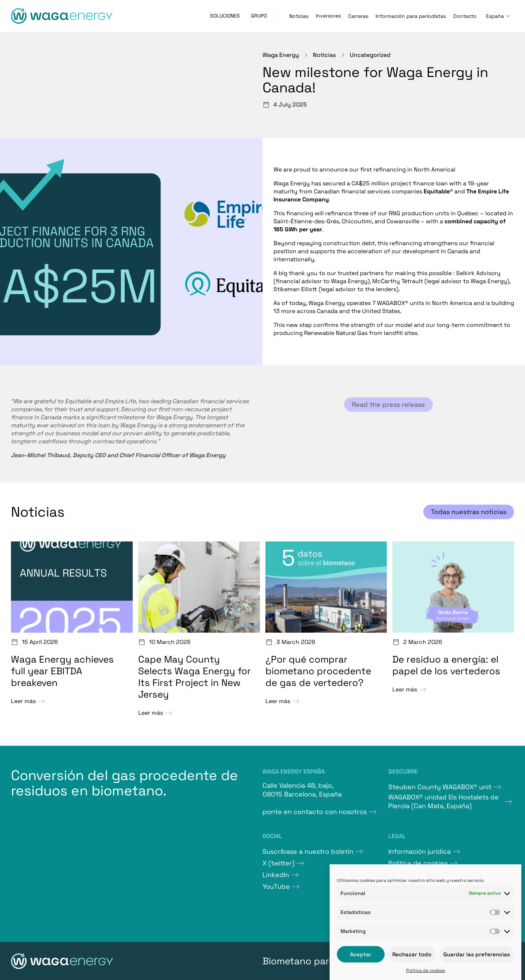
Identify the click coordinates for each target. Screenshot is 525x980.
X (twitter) (279, 863)
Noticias (299, 16)
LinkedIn (276, 875)
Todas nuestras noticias (469, 512)
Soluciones (225, 16)
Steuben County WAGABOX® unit (440, 787)
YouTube (276, 886)
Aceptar (361, 954)
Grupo (259, 16)
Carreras (358, 16)
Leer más (29, 701)
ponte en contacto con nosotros (315, 812)
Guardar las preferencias (477, 954)
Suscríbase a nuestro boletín (308, 851)
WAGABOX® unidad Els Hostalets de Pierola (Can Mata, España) (444, 801)
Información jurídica (419, 851)
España (495, 16)
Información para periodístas (411, 16)
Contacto (465, 16)
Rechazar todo (412, 954)
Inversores (328, 16)
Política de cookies (426, 971)
